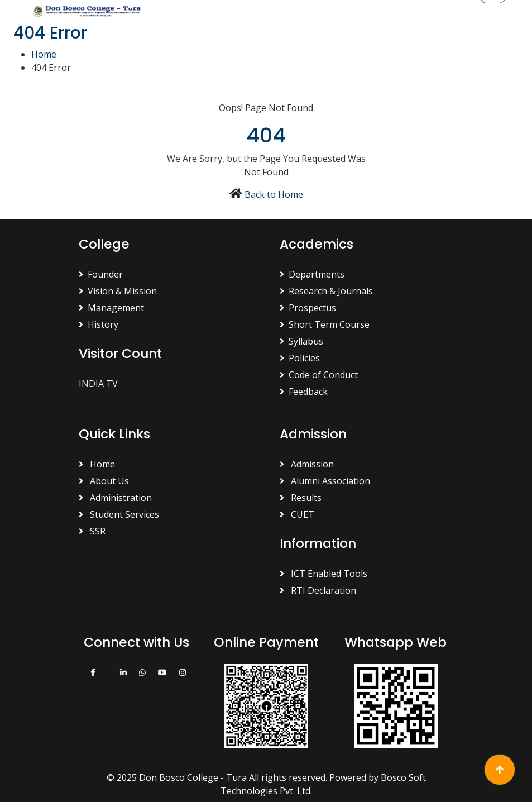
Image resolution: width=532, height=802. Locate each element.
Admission (307, 464)
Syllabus (301, 341)
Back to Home (274, 194)
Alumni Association (325, 481)
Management (111, 308)
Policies (300, 358)
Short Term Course (325, 324)
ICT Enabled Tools (323, 574)
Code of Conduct (319, 375)
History (99, 324)
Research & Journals (326, 291)
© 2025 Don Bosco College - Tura (177, 777)
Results (301, 498)
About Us (104, 481)
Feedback (304, 392)
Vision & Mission (118, 291)
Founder (101, 274)
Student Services (119, 514)
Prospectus (308, 308)
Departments (312, 274)
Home (44, 54)
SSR (92, 531)
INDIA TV (98, 384)
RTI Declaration (318, 590)
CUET (297, 514)
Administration (115, 498)
